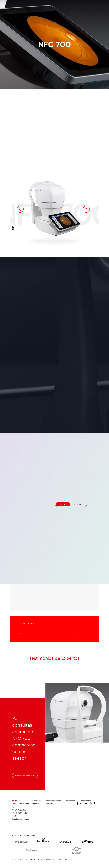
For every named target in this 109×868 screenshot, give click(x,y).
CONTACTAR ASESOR (25, 776)
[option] (54, 209)
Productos (37, 801)
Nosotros (36, 804)
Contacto (49, 804)
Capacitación (85, 801)
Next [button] (86, 209)
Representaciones (53, 801)
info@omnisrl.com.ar (21, 819)
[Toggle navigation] (91, 6)
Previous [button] (20, 209)
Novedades (70, 801)
